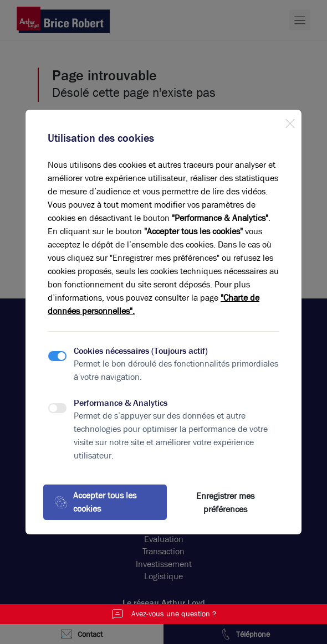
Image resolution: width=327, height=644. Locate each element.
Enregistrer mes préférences (225, 503)
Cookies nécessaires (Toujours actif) (141, 351)
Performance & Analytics (121, 403)
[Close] (290, 121)
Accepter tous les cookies (95, 502)
